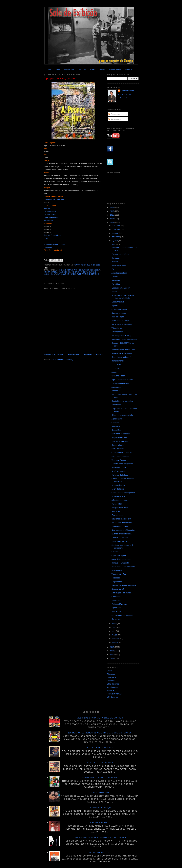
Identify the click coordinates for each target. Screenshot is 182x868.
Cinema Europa (51, 272)
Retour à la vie (118, 445)
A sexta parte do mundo (121, 593)
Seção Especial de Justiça (122, 401)
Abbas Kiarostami (65, 270)
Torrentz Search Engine (53, 235)
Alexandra (116, 280)
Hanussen (116, 258)
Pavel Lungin (63, 274)
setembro (116, 237)
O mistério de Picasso (121, 434)
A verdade (116, 426)
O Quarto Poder (118, 376)
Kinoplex (110, 691)
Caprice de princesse (120, 456)
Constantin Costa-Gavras (84, 272)
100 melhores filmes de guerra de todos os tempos (100, 733)
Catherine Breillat (91, 270)
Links (46, 238)
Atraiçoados (116, 387)
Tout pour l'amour (119, 460)
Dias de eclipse (118, 317)
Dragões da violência (100, 763)
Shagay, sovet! (118, 589)
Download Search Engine (54, 244)
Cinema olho (117, 597)
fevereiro (116, 639)
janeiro (115, 642)
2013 (112, 222)
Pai (113, 269)
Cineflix (110, 671)
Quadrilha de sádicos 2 (121, 357)
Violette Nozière (118, 496)
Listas (57, 69)
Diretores (82, 69)
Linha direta (116, 365)
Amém (114, 372)
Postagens (114, 114)
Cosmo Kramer (128, 91)
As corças (116, 511)
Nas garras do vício (120, 508)
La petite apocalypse (120, 383)
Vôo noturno (117, 328)
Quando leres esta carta (122, 534)
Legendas (48, 247)
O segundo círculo (119, 309)
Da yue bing (116, 619)
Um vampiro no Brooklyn (122, 336)
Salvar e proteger (119, 313)
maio (114, 627)
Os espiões (116, 430)
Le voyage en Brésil (120, 441)
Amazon (47, 208)
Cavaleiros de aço (100, 807)
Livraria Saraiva (50, 214)
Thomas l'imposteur (120, 538)
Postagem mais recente (53, 354)
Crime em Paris (118, 449)
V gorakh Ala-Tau (119, 574)
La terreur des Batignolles (122, 464)
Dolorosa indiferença (120, 321)
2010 (112, 655)
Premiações (69, 69)
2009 (112, 658)
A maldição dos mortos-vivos (123, 350)
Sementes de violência (100, 748)
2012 (112, 647)
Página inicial (74, 354)
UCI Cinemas (112, 697)
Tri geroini (116, 578)
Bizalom (115, 262)
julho (114, 244)
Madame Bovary (118, 485)
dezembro (116, 226)
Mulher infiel (117, 504)
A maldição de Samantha (122, 353)
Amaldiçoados (117, 332)
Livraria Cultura (50, 211)
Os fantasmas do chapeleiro (123, 493)
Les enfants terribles (120, 541)
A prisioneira (117, 419)
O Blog (48, 69)
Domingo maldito (100, 852)
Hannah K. (116, 391)
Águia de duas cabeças (121, 559)
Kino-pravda (117, 600)
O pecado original (119, 555)
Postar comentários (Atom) (62, 360)
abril (114, 631)
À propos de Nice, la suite (60, 79)
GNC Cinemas (113, 684)
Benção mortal (118, 361)
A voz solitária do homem (122, 324)
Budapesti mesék (119, 265)
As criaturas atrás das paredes (124, 339)
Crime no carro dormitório (122, 415)
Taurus (114, 292)
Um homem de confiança (122, 523)
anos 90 (78, 270)
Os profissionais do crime (122, 519)
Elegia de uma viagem (121, 288)
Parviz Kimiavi (50, 274)
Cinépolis (111, 681)
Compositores (115, 69)
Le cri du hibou (118, 489)
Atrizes (102, 69)
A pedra (115, 306)
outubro (115, 233)
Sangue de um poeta (120, 563)
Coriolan (115, 552)
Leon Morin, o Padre (120, 526)
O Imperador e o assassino (123, 615)
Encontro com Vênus (120, 254)
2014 (112, 219)
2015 (112, 215)
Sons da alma (117, 611)
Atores (93, 69)
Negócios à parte (119, 471)
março (115, 635)
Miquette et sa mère (120, 438)
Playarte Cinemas (114, 694)
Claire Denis (65, 272)
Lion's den (116, 368)
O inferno (115, 423)
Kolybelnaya (117, 582)
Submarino (48, 220)
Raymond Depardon (91, 274)
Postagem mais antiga (93, 354)
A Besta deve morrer (120, 500)
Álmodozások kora (119, 273)
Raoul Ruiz (76, 274)
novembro (116, 229)
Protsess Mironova (119, 604)
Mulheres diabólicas (120, 475)
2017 (112, 207)
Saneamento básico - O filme (100, 778)
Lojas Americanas (51, 217)
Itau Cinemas (112, 687)
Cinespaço (111, 677)
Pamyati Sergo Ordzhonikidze (124, 585)
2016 (112, 211)
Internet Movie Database (54, 199)
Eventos (129, 69)
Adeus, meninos (100, 793)
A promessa (116, 608)
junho (114, 624)
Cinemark (111, 674)
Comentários (115, 119)
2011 (112, 651)
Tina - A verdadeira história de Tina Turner (100, 837)
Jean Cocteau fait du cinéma (123, 567)
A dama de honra (119, 467)
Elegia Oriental (118, 302)
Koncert (115, 277)
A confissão (116, 405)
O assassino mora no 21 (122, 452)
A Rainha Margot (100, 822)
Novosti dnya (117, 570)
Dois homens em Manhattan (123, 530)
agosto (115, 241)
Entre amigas (117, 515)
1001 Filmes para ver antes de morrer (100, 718)
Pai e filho (116, 284)
